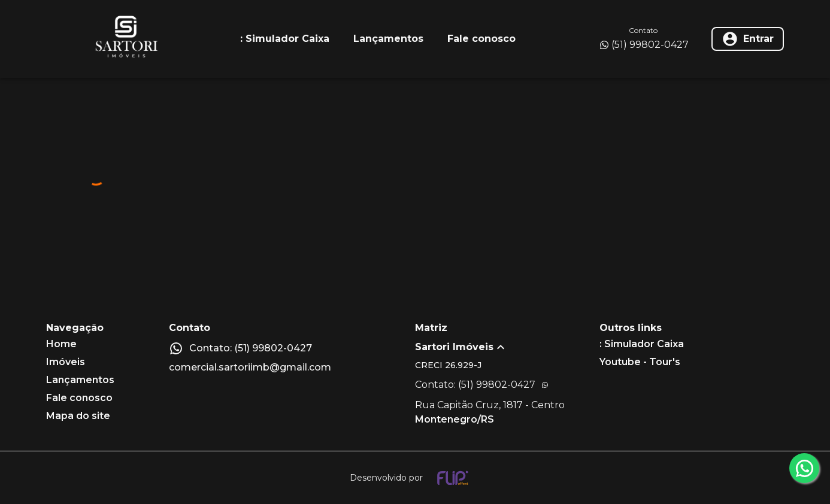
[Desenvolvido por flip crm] (415, 478)
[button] (507, 347)
